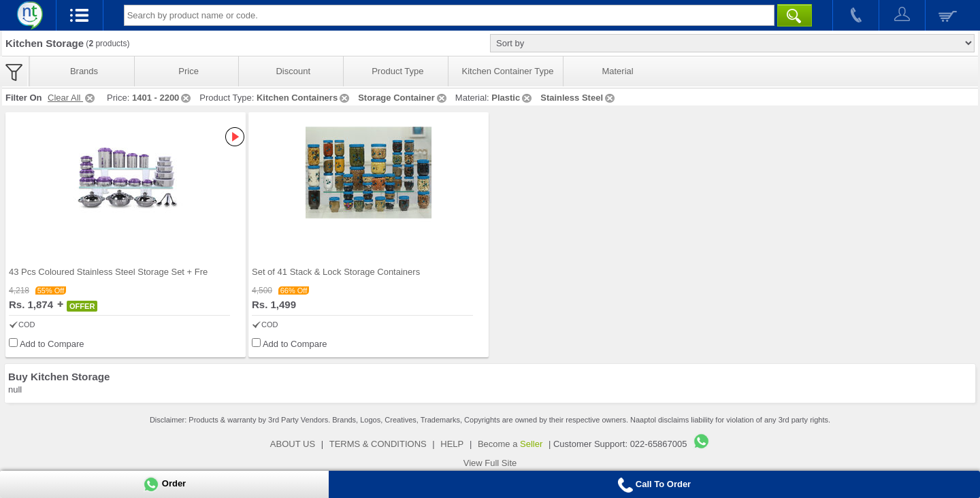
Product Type (397, 71)
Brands (84, 71)
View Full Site (490, 463)
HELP (452, 444)
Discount (293, 71)
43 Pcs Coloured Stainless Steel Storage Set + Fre (108, 272)
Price (189, 71)
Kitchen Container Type (508, 71)
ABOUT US (293, 444)
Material (617, 71)
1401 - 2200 (162, 98)
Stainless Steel (578, 98)
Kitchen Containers (304, 98)
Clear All (72, 98)
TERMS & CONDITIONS (378, 444)
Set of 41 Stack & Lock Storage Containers (336, 272)
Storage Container (403, 98)
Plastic (512, 98)
